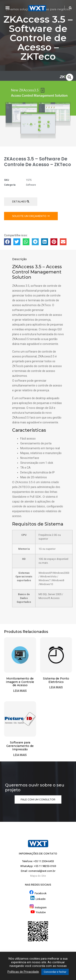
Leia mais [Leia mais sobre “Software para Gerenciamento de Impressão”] (20, 755)
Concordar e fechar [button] (55, 972)
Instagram (38, 907)
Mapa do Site (38, 876)
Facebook (41, 893)
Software (31, 185)
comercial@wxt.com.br (42, 871)
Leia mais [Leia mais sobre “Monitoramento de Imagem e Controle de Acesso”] (20, 691)
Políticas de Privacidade (23, 972)
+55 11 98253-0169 (45, 866)
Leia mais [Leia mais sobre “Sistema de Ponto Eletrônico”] (56, 687)
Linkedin (41, 899)
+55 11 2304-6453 (44, 861)
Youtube (38, 912)
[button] (7, 7)
